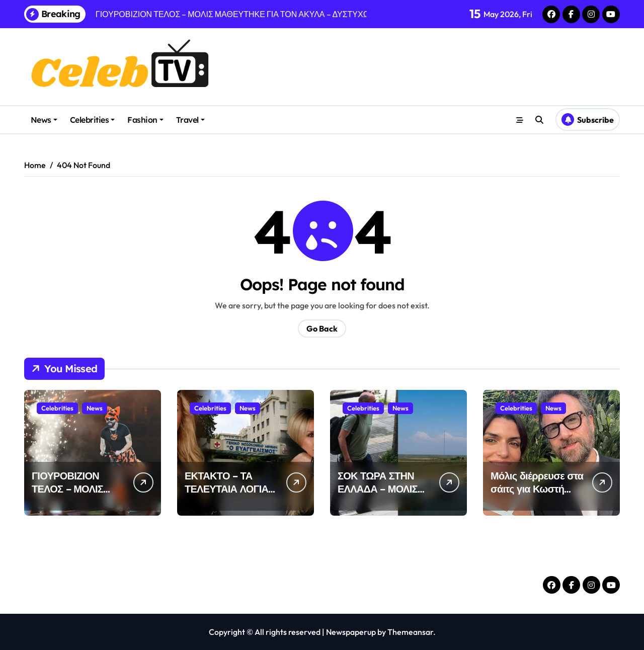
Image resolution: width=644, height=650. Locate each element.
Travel (190, 120)
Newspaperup (351, 632)
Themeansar (410, 632)
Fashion (145, 120)
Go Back (322, 329)
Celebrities (93, 120)
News (44, 120)
